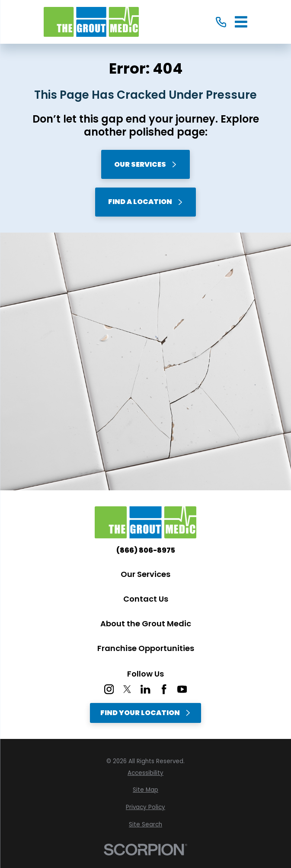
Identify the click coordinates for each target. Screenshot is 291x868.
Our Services (146, 164)
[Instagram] (109, 689)
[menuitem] (145, 773)
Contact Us (146, 599)
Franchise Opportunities (146, 648)
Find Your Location (146, 713)
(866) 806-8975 (146, 551)
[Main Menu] (241, 22)
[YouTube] (182, 689)
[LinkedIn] (145, 689)
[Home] (91, 22)
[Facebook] (164, 689)
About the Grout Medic (146, 623)
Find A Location (146, 202)
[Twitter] (127, 689)
